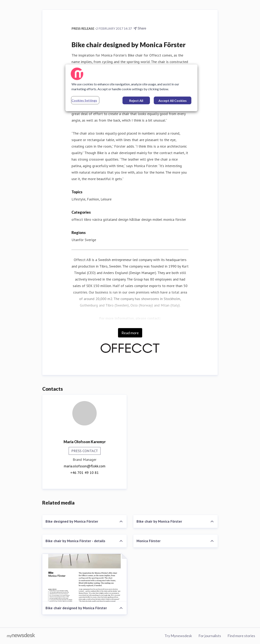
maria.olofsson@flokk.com (85, 466)
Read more (130, 333)
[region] (131, 88)
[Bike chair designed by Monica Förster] (84, 578)
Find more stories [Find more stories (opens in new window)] (241, 636)
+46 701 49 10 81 (84, 473)
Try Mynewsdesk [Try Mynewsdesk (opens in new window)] (178, 636)
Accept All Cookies (173, 101)
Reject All (136, 101)
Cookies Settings (84, 100)
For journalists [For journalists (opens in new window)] (210, 636)
